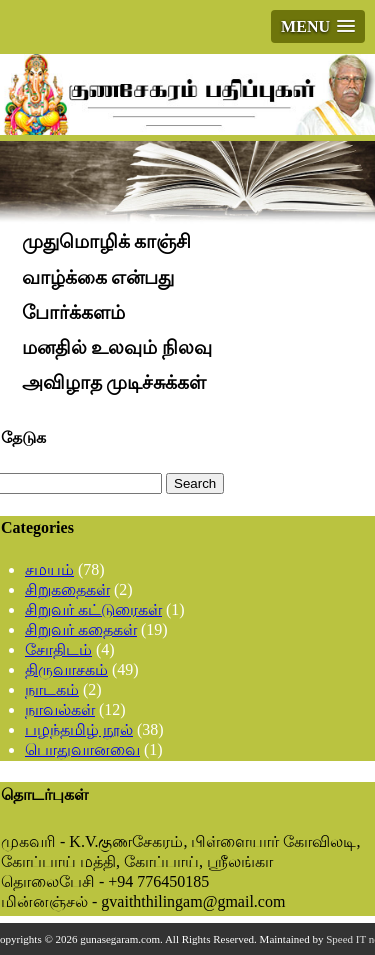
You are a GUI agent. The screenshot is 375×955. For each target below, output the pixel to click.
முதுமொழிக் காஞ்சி (107, 242)
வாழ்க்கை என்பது (98, 277)
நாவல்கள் (60, 709)
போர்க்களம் (73, 312)
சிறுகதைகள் (67, 589)
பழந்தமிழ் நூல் (79, 729)
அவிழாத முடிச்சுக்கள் (114, 382)
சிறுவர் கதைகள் (81, 629)
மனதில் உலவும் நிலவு (117, 347)
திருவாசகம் (66, 669)
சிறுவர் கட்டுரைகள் (93, 609)
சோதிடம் (58, 649)
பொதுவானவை (82, 749)
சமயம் (49, 569)
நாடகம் (52, 689)
